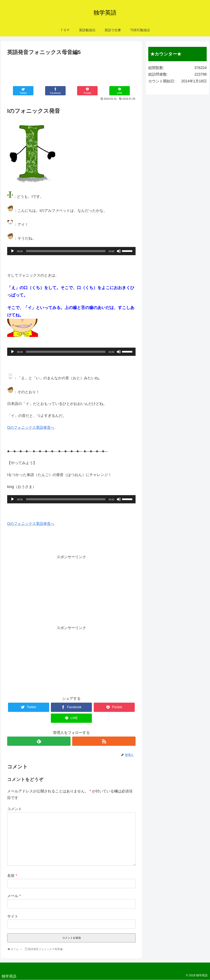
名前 (12, 876)
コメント (15, 809)
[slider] (66, 251)
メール (14, 896)
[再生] (13, 251)
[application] (71, 251)
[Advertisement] (71, 69)
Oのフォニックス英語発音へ (31, 428)
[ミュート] (119, 251)
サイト (13, 916)
